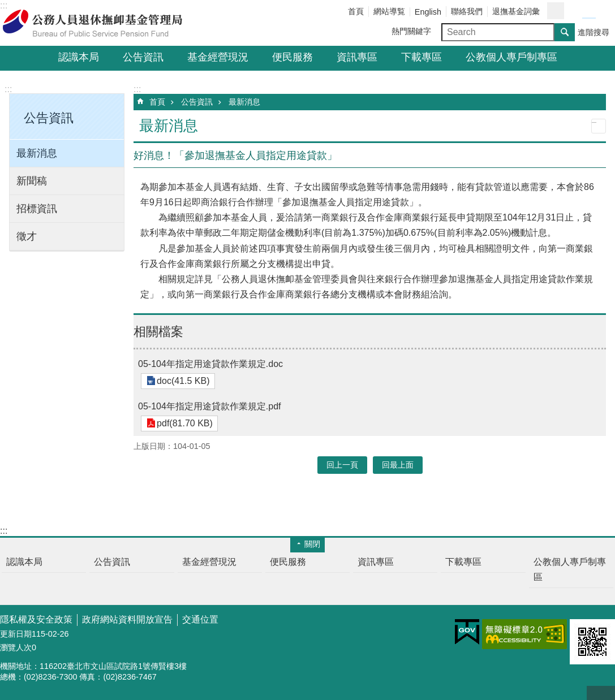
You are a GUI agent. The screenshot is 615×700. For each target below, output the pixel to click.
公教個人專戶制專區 (511, 57)
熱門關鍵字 (411, 31)
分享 (556, 11)
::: (8, 89)
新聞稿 (32, 181)
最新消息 (37, 153)
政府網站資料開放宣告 (127, 619)
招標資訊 (37, 209)
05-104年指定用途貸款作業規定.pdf (210, 406)
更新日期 (16, 634)
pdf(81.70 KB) (183, 423)
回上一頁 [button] (342, 465)
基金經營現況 (218, 57)
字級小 (575, 11)
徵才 (27, 236)
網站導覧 (389, 11)
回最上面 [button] (398, 465)
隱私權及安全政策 (36, 619)
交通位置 (200, 619)
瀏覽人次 (16, 647)
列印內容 (599, 126)
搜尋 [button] (565, 32)
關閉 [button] (312, 544)
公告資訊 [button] (49, 118)
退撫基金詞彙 (516, 11)
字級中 (589, 11)
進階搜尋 (594, 32)
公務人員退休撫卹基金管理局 (99, 23)
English (428, 12)
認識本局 (79, 57)
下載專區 (422, 57)
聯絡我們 (467, 11)
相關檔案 (158, 332)
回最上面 (601, 693)
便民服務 (293, 57)
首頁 (356, 11)
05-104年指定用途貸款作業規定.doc (210, 364)
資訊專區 (357, 57)
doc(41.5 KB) (181, 381)
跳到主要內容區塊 (6, 6)
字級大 (603, 11)
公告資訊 (143, 57)
